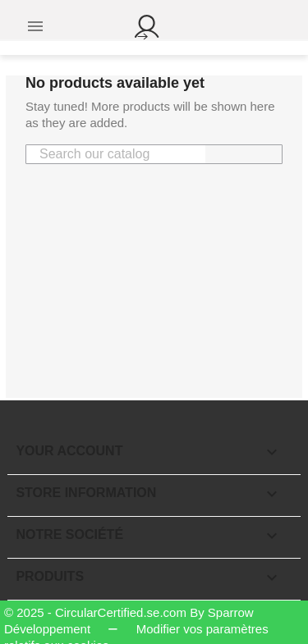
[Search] (116, 154)
